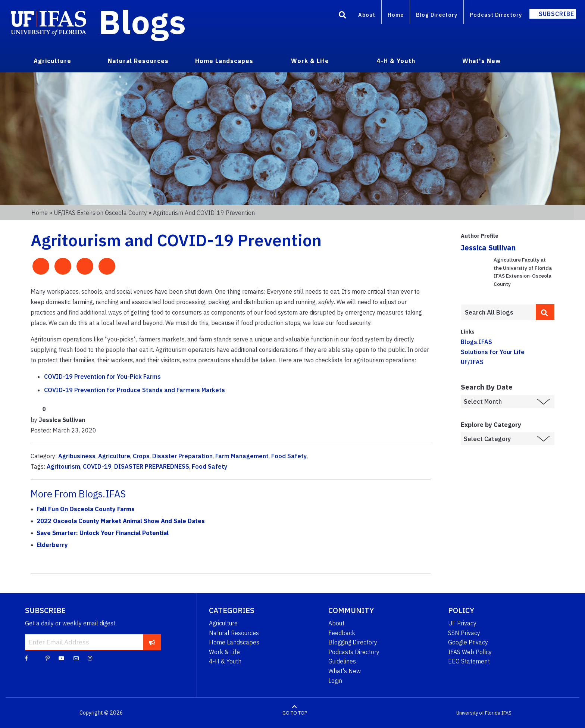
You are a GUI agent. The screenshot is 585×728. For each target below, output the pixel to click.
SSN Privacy (464, 633)
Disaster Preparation (182, 456)
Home (396, 15)
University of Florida (478, 713)
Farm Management (242, 456)
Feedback (342, 633)
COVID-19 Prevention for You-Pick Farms (102, 377)
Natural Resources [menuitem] (138, 61)
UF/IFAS (472, 362)
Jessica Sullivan (488, 248)
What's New (345, 671)
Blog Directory (437, 15)
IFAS (506, 713)
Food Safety (289, 456)
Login (335, 681)
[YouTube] (62, 658)
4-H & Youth (225, 661)
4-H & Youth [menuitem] (396, 61)
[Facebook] (26, 658)
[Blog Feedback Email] (76, 658)
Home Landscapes (234, 642)
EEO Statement (469, 661)
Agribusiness (77, 456)
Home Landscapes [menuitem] (224, 61)
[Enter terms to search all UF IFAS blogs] (498, 312)
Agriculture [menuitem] (52, 61)
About (367, 15)
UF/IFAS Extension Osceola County (100, 213)
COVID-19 (97, 466)
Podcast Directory (496, 15)
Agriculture (114, 456)
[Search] (342, 16)
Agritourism (63, 466)
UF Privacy (462, 623)
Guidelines (342, 661)
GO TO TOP (295, 713)
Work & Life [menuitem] (310, 61)
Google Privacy (468, 642)
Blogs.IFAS (476, 342)
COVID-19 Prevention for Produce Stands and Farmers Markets (134, 390)
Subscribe (556, 14)
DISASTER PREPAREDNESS (152, 466)
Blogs (142, 22)
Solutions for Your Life (493, 352)
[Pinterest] (48, 658)
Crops (141, 456)
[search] (545, 312)
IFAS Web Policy (470, 652)
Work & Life (224, 652)
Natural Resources (234, 633)
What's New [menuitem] (481, 61)
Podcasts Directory (354, 652)
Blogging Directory (353, 642)
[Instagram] (90, 658)
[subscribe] (152, 642)
